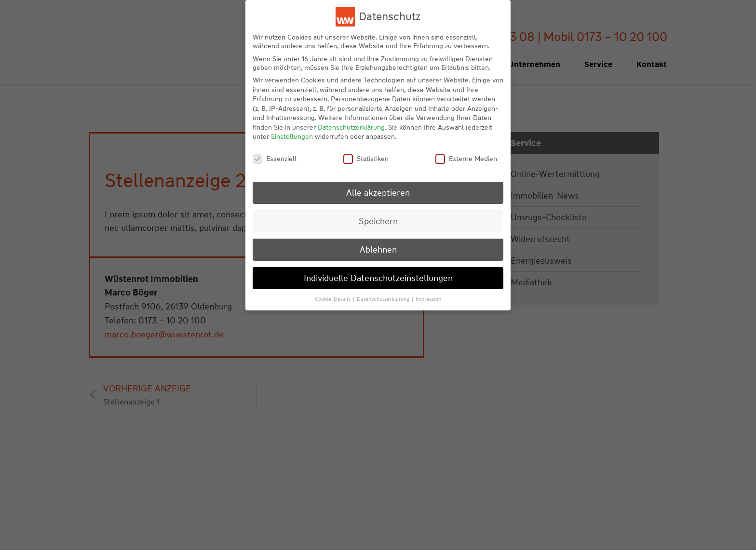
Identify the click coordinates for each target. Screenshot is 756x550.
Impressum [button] (428, 299)
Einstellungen (292, 136)
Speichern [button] (378, 221)
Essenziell (275, 159)
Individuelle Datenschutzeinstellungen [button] (378, 278)
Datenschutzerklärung (351, 127)
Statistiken (366, 159)
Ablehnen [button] (378, 249)
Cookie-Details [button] (333, 299)
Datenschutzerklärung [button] (384, 299)
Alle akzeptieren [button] (378, 193)
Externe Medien (466, 159)
